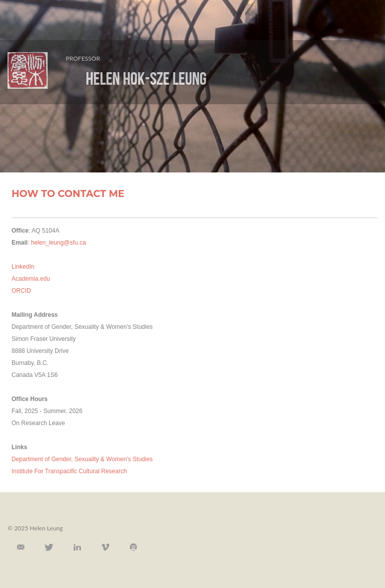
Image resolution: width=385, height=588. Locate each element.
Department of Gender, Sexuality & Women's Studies (82, 459)
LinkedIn (23, 267)
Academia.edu (31, 279)
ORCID (21, 291)
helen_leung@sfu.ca (59, 243)
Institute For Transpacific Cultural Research (69, 471)
